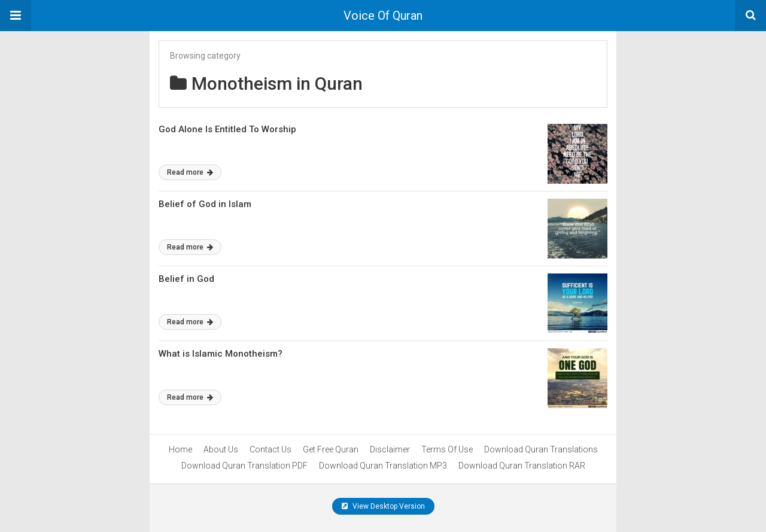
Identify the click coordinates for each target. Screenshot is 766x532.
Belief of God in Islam (205, 204)
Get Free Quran (331, 449)
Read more (190, 172)
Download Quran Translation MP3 (383, 466)
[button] (16, 16)
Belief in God (186, 279)
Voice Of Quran (383, 16)
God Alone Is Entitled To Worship (227, 129)
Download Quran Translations (541, 449)
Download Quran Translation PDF (244, 466)
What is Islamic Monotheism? (221, 354)
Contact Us (270, 449)
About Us (221, 449)
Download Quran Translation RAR (522, 466)
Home (180, 449)
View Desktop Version (383, 506)
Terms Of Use (447, 449)
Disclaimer (390, 449)
